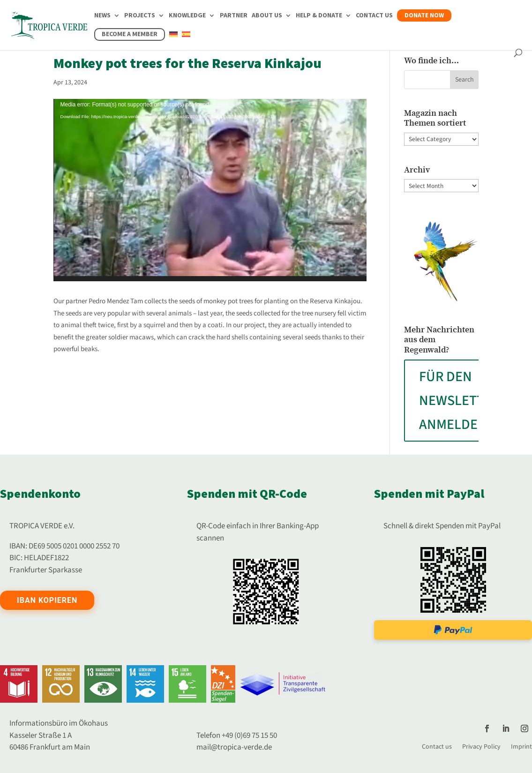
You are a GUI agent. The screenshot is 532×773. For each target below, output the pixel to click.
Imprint (521, 746)
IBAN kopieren (47, 600)
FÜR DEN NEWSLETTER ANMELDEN (459, 401)
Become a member (130, 34)
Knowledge (187, 16)
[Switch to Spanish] (186, 40)
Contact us (374, 16)
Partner (234, 16)
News (102, 16)
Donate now (424, 15)
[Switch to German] (173, 40)
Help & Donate (319, 16)
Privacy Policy (481, 746)
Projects (140, 16)
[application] (210, 190)
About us (267, 16)
